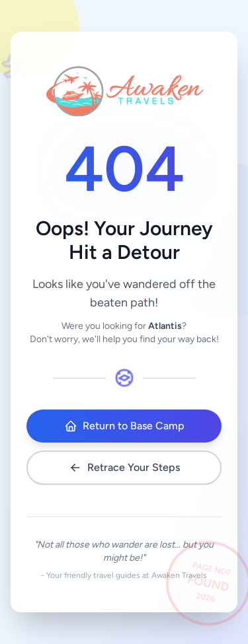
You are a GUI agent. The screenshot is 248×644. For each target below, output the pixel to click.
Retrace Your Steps (124, 468)
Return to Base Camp (124, 426)
